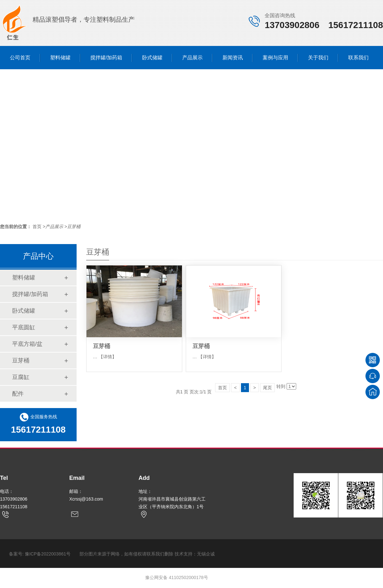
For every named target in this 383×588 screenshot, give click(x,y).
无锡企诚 (206, 554)
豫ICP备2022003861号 (48, 554)
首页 (222, 388)
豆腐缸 (21, 377)
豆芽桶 (74, 227)
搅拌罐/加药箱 (106, 58)
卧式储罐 (152, 58)
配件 (18, 394)
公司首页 (20, 58)
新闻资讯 (233, 58)
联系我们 (358, 58)
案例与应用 (275, 58)
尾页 (267, 388)
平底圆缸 (24, 327)
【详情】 (108, 357)
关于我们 (318, 58)
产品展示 (192, 58)
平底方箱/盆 (27, 344)
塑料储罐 (60, 58)
